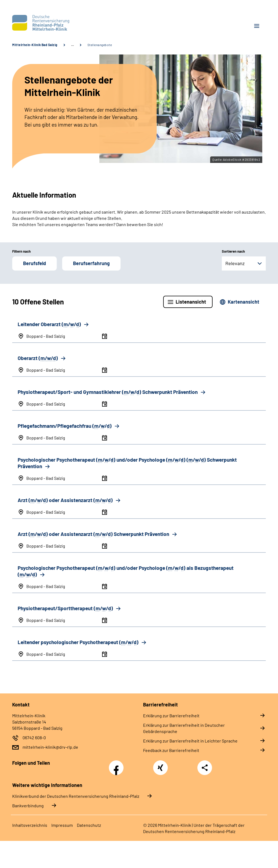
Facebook (118, 765)
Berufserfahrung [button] (91, 263)
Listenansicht (191, 302)
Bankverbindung (28, 806)
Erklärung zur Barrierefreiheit (171, 716)
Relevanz (235, 263)
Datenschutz (89, 825)
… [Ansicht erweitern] (72, 45)
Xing (160, 765)
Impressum (62, 825)
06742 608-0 (34, 737)
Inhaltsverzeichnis (30, 825)
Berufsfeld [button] (34, 263)
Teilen (205, 768)
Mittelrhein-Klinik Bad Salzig (35, 45)
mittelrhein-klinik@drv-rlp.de (50, 747)
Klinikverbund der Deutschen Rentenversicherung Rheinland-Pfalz (76, 796)
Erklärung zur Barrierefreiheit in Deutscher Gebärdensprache (184, 728)
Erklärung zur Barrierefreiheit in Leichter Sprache (190, 741)
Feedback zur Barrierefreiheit (171, 750)
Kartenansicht (244, 302)
